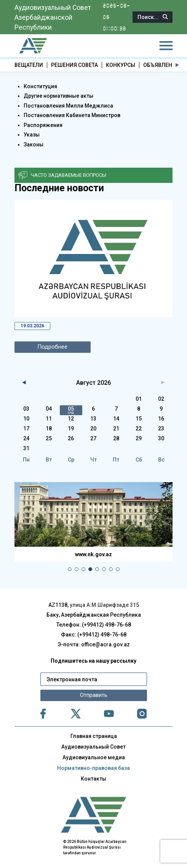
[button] (177, 65)
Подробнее (53, 347)
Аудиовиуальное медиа (94, 757)
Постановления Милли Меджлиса (68, 105)
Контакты (93, 779)
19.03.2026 (33, 326)
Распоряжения (43, 125)
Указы (32, 135)
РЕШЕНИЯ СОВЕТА (74, 65)
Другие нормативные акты (58, 96)
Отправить (94, 695)
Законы (34, 144)
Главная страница (94, 736)
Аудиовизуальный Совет (93, 747)
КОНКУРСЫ (121, 65)
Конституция (40, 86)
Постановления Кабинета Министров (72, 115)
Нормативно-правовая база (93, 768)
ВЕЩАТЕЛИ (29, 65)
